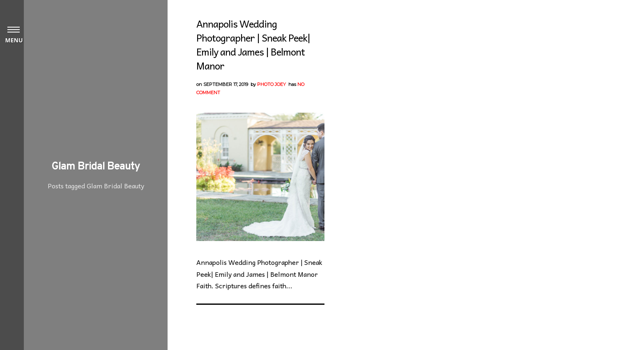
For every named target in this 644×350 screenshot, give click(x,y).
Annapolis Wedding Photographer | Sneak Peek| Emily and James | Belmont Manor (253, 44)
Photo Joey (271, 84)
